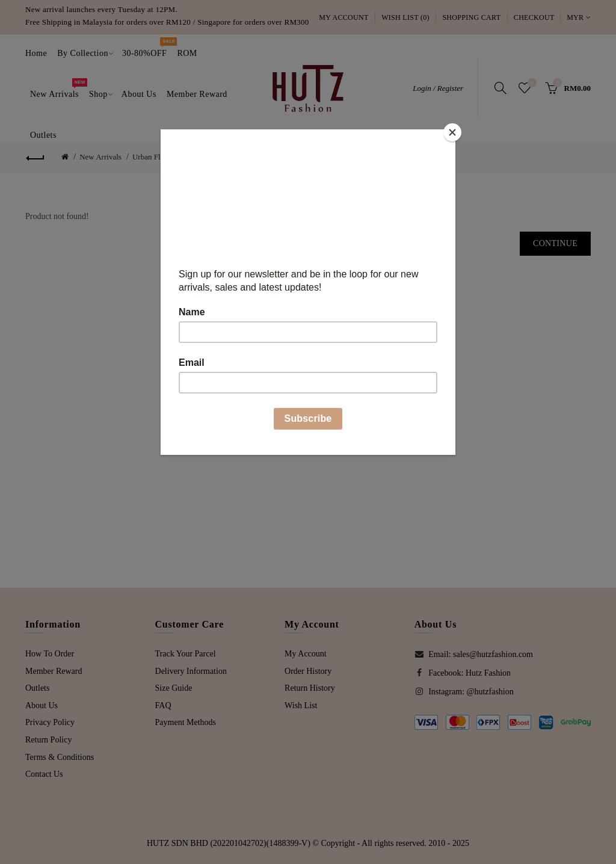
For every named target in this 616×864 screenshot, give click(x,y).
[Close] (452, 132)
